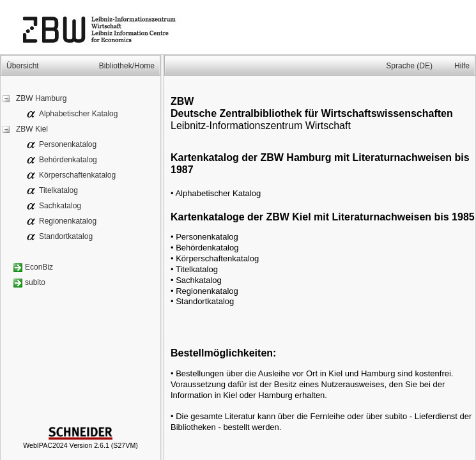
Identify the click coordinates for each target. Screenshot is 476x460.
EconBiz (39, 267)
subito (35, 282)
